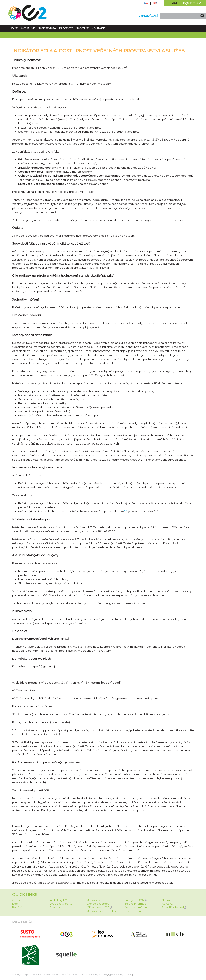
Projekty (66, 28)
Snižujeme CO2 (134, 900)
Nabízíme (82, 28)
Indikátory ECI (58, 900)
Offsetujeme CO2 (98, 907)
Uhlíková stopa (96, 900)
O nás (16, 900)
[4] (126, 511)
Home (14, 28)
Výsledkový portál (61, 904)
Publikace (56, 907)
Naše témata (47, 28)
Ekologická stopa (98, 904)
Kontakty (99, 28)
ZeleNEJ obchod (173, 907)
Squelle (103, 975)
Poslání (17, 907)
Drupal (127, 975)
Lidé (15, 904)
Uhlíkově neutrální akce (102, 911)
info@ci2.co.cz (190, 3)
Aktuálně (28, 28)
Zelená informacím (137, 904)
